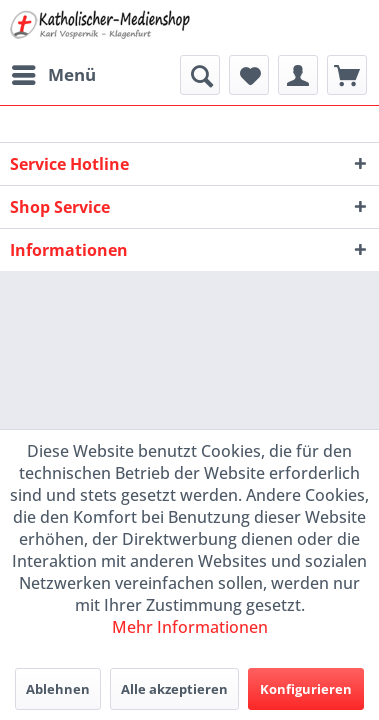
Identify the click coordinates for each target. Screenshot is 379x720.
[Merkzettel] (249, 75)
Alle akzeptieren (174, 689)
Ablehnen (58, 689)
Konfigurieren (306, 689)
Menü (54, 72)
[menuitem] (53, 75)
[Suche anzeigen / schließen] (200, 75)
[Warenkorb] (347, 75)
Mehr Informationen (190, 627)
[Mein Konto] (298, 75)
